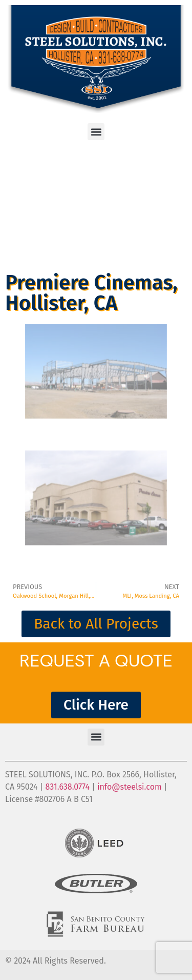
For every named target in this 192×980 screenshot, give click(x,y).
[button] (96, 132)
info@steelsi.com (130, 787)
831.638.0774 (67, 787)
